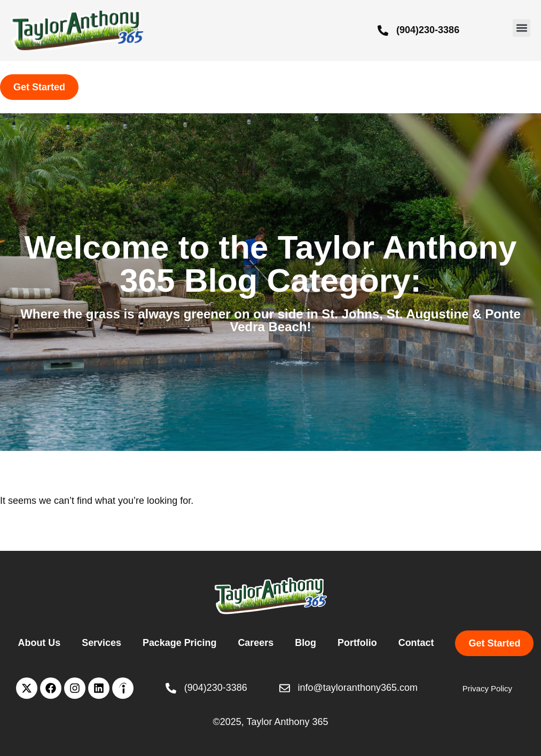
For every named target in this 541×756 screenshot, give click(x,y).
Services (101, 643)
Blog (306, 643)
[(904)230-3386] (383, 30)
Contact (417, 643)
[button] (522, 28)
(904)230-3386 (428, 30)
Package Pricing (179, 643)
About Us (38, 643)
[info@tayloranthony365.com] (285, 688)
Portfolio (358, 643)
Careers (256, 643)
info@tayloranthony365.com (358, 688)
